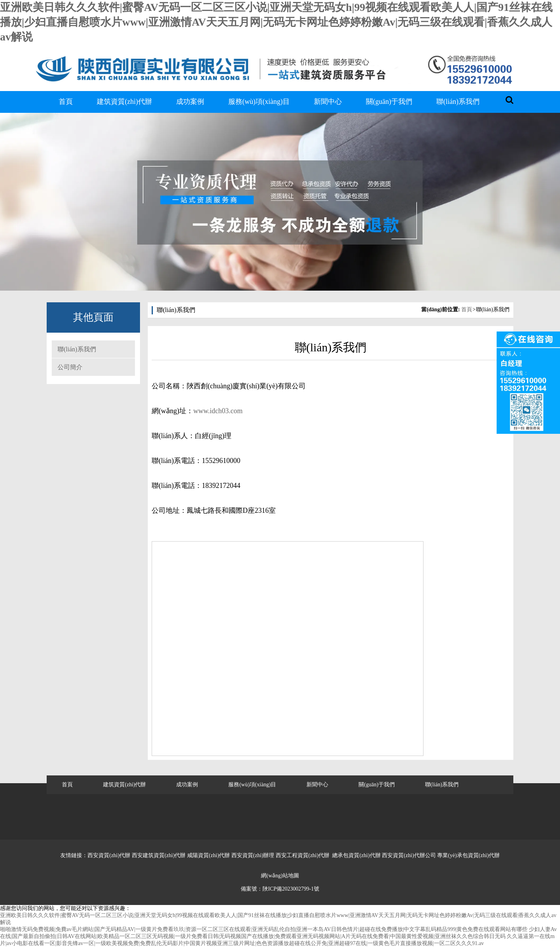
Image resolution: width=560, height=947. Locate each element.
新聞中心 (328, 102)
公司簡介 (70, 367)
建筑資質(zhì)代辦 (124, 102)
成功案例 (190, 102)
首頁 (66, 102)
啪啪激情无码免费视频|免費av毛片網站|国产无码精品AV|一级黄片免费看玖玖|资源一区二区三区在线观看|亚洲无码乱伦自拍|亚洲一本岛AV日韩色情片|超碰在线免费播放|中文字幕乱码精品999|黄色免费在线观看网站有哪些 (264, 929)
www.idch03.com (218, 411)
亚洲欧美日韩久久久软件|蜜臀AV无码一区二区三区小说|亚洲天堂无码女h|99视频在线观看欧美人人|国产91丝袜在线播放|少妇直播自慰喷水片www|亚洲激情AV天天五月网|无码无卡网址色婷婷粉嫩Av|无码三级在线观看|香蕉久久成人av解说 (276, 22)
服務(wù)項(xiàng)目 (259, 102)
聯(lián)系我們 (458, 102)
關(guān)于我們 (389, 102)
